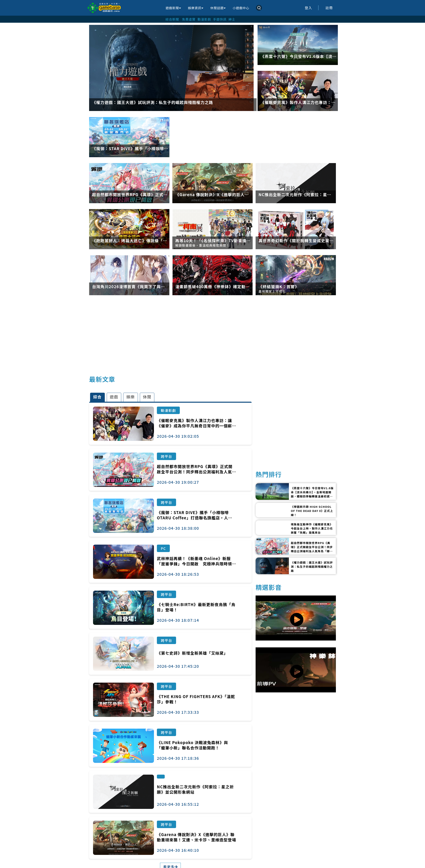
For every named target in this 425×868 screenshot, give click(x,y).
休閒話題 (218, 8)
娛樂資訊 (196, 8)
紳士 (232, 19)
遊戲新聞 (173, 8)
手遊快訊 (220, 19)
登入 (308, 8)
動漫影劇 (204, 19)
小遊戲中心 (241, 8)
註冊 (329, 8)
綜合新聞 (172, 19)
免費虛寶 (189, 19)
